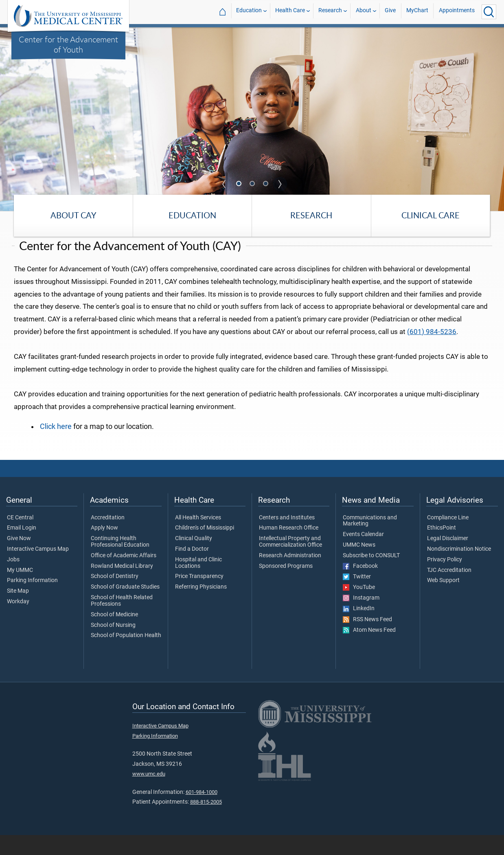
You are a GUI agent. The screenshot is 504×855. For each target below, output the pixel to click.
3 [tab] (266, 185)
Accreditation (108, 538)
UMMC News (359, 565)
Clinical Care (431, 215)
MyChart (417, 12)
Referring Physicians (201, 607)
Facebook (360, 586)
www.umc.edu (149, 794)
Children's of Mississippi (205, 548)
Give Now (19, 558)
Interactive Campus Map (38, 569)
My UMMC (20, 590)
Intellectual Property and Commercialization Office (290, 562)
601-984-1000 (202, 812)
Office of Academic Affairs (124, 576)
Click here (56, 446)
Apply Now (104, 548)
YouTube (359, 607)
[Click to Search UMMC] (489, 12)
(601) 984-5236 (432, 352)
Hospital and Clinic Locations (198, 583)
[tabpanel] (252, 119)
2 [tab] (253, 185)
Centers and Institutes (287, 538)
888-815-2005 (206, 822)
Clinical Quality (194, 558)
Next (280, 184)
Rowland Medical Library (122, 586)
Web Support (443, 601)
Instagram (361, 618)
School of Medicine (114, 635)
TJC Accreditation (449, 590)
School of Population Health (126, 656)
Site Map (18, 611)
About (364, 12)
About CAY (73, 215)
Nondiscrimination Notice (459, 569)
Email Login (22, 548)
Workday (18, 622)
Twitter (357, 597)
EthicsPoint (442, 548)
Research (330, 12)
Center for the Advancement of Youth (68, 44)
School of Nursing (113, 645)
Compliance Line (448, 538)
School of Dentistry (115, 597)
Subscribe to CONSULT (371, 576)
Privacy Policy (445, 580)
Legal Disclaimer (448, 558)
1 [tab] (239, 185)
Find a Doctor (192, 569)
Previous (224, 184)
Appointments (457, 12)
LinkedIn (359, 629)
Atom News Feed (369, 650)
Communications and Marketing (370, 541)
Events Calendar (363, 554)
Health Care (290, 12)
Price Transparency (199, 597)
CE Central (20, 538)
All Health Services (198, 538)
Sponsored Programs (286, 586)
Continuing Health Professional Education (120, 562)
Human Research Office (289, 548)
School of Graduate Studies (125, 607)
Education (249, 12)
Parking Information (32, 601)
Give (390, 12)
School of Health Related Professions (122, 621)
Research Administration (290, 576)
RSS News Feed (367, 640)
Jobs (13, 580)
